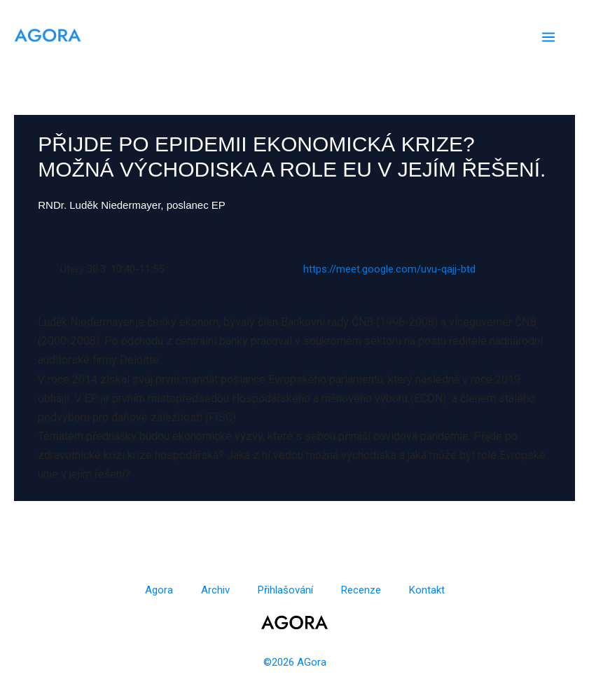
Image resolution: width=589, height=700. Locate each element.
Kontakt (427, 590)
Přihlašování (285, 590)
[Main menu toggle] (548, 37)
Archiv (215, 590)
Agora (159, 590)
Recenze (361, 590)
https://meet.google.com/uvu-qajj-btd (389, 269)
